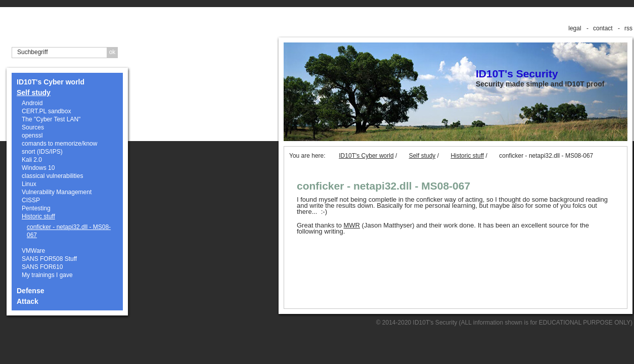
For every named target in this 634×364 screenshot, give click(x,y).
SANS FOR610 (42, 267)
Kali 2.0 (32, 160)
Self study (34, 93)
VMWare (33, 251)
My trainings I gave (47, 275)
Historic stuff (38, 216)
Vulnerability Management (57, 192)
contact (603, 28)
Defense (30, 291)
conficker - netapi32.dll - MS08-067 (69, 231)
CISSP (31, 200)
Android (32, 103)
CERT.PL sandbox (46, 111)
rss (628, 28)
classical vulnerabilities (52, 176)
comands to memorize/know (59, 144)
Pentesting (36, 208)
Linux (29, 184)
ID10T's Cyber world (51, 82)
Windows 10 (38, 168)
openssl (32, 135)
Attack (28, 301)
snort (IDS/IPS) (42, 152)
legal (575, 28)
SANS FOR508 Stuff (49, 259)
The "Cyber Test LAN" (51, 119)
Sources (33, 127)
